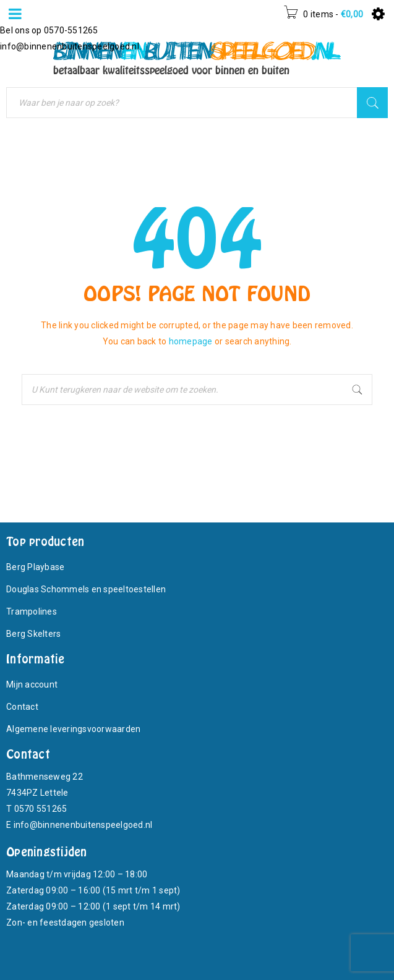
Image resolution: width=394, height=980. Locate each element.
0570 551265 (41, 809)
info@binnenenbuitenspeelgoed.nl (70, 46)
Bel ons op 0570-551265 (49, 30)
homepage (191, 341)
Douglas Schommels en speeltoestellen (86, 589)
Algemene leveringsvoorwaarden (73, 729)
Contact (22, 707)
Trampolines (32, 611)
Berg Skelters (33, 634)
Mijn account (32, 684)
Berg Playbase (35, 567)
